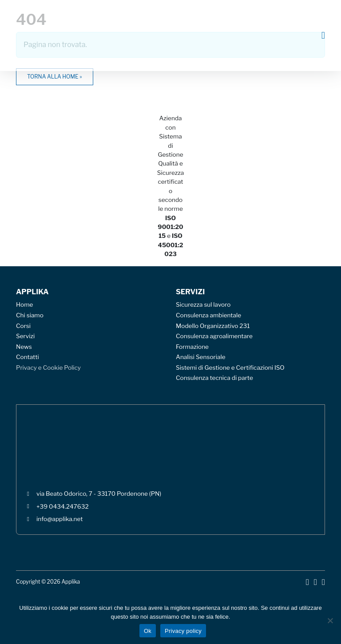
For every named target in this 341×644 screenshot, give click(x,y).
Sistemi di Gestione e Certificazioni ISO (230, 367)
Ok (148, 631)
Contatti (28, 357)
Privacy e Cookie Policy (48, 367)
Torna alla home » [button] (55, 77)
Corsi (23, 326)
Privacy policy (183, 631)
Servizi (25, 336)
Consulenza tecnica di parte (214, 378)
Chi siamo (30, 315)
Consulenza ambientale (208, 315)
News (24, 347)
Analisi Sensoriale (201, 357)
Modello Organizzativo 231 (213, 326)
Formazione (192, 347)
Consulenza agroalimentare (214, 336)
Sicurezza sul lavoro (203, 304)
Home (24, 304)
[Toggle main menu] (323, 36)
